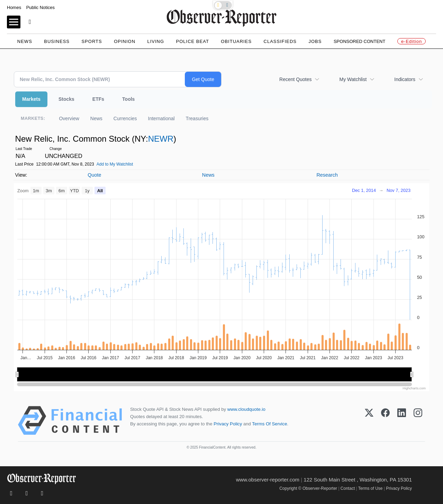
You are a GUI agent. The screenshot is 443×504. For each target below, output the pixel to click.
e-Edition (412, 41)
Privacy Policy (228, 424)
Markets (31, 99)
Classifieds (280, 41)
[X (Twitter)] (369, 421)
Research (327, 175)
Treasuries (197, 118)
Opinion (125, 41)
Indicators (405, 79)
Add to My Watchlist (115, 164)
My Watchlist (353, 79)
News (25, 41)
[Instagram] (418, 421)
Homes (14, 7)
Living (156, 41)
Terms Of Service (269, 424)
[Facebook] (385, 421)
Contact (348, 488)
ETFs (98, 99)
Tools (128, 99)
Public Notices (40, 7)
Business (57, 41)
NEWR (161, 139)
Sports (92, 41)
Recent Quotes (295, 79)
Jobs (315, 41)
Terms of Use (370, 488)
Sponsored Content (360, 41)
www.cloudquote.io (246, 409)
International (161, 118)
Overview (69, 118)
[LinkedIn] (402, 421)
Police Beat (193, 41)
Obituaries (236, 41)
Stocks (66, 99)
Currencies (125, 118)
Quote (94, 175)
